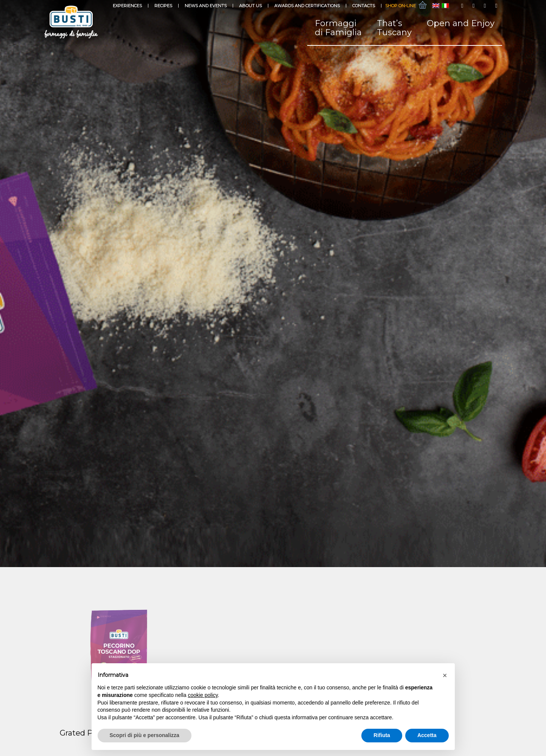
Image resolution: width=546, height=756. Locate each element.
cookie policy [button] (203, 695)
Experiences (127, 6)
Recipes (163, 6)
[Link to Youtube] (485, 6)
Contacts (364, 6)
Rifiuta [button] (382, 735)
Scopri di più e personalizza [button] (145, 735)
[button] (445, 675)
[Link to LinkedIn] (496, 6)
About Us (250, 6)
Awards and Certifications (307, 6)
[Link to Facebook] (462, 6)
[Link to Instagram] (474, 6)
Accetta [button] (427, 735)
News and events (206, 6)
